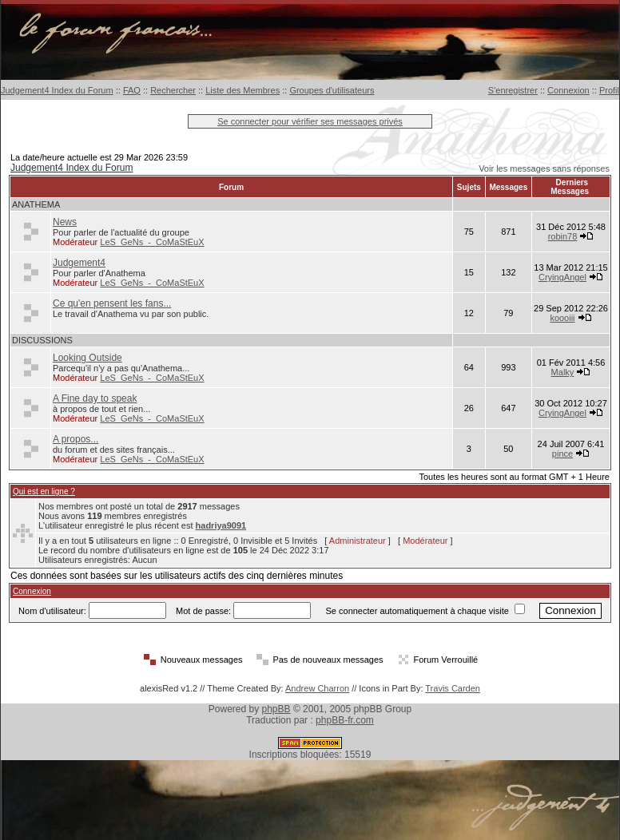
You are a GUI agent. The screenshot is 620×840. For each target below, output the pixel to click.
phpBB (276, 709)
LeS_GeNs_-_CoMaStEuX (152, 242)
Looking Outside (87, 358)
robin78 (563, 236)
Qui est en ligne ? (44, 491)
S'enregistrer (513, 90)
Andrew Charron (317, 688)
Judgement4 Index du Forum (57, 90)
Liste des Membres (242, 90)
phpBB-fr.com (345, 720)
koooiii (562, 318)
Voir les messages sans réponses (544, 168)
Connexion (568, 90)
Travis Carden (453, 688)
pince (562, 454)
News (65, 222)
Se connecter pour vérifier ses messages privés (310, 121)
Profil (609, 90)
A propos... (76, 439)
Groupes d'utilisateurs (332, 90)
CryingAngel (562, 277)
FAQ (132, 90)
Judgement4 (79, 263)
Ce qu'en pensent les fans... (112, 303)
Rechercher (173, 90)
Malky (563, 372)
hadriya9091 (221, 525)
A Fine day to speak (95, 398)
